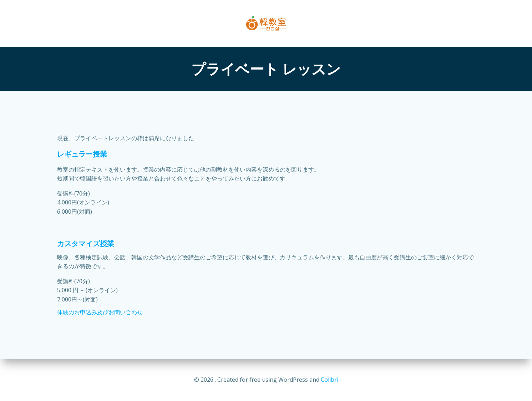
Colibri (330, 380)
